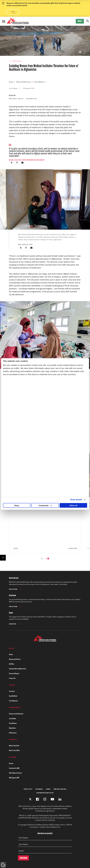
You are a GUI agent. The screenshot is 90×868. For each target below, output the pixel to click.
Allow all (73, 505)
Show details (76, 500)
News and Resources (24, 82)
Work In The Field (14, 746)
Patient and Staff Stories (16, 714)
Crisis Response (13, 701)
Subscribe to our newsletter (45, 833)
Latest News (12, 718)
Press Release (39, 82)
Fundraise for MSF (14, 768)
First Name (23, 838)
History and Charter (15, 659)
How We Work (13, 696)
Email (21, 851)
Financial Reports (14, 673)
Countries (12, 691)
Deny (17, 505)
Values (11, 654)
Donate (80, 21)
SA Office (12, 664)
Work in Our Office (14, 750)
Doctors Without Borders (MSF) (53, 115)
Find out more (13, 589)
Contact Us (12, 678)
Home (11, 82)
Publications (13, 733)
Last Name (23, 844)
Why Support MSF (14, 778)
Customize (45, 505)
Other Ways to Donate (15, 773)
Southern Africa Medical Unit (18, 669)
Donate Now (13, 624)
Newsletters (12, 728)
